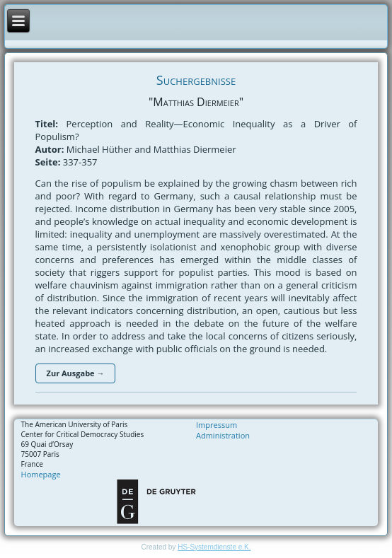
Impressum (217, 425)
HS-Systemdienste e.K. (214, 547)
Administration (223, 435)
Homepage (41, 474)
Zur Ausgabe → (76, 373)
